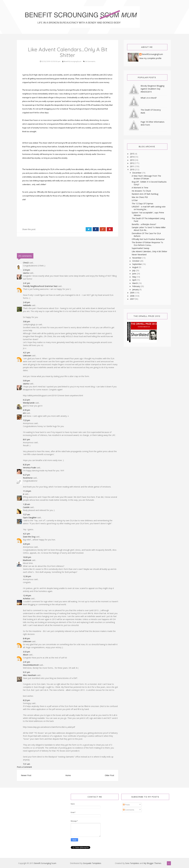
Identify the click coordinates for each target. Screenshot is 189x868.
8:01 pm (26, 439)
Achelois (27, 598)
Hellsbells (27, 305)
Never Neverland (139, 255)
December (137, 173)
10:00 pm (27, 557)
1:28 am (26, 504)
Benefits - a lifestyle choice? (144, 224)
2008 (132, 296)
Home (68, 775)
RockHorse (28, 478)
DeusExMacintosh (31, 665)
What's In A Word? (149, 98)
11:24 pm (27, 491)
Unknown (27, 356)
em (24, 413)
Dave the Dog (29, 537)
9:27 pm (26, 475)
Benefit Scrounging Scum (45, 863)
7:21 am (26, 764)
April (134, 280)
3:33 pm (26, 652)
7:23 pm (26, 420)
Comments (129, 810)
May (134, 277)
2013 (132, 160)
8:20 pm (26, 465)
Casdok (26, 507)
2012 (132, 163)
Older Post (109, 775)
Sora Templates (132, 863)
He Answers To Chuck (141, 191)
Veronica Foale (29, 468)
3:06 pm (26, 321)
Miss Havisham (30, 675)
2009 (132, 293)
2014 (132, 157)
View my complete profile (150, 58)
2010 (132, 169)
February (136, 286)
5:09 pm (26, 381)
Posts (126, 805)
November (137, 258)
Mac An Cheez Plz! (140, 197)
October (136, 261)
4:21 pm (26, 353)
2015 (132, 154)
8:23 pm (26, 700)
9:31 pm (26, 672)
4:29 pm (26, 544)
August (136, 267)
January (136, 289)
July (134, 270)
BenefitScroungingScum (152, 54)
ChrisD (26, 263)
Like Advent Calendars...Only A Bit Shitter (149, 251)
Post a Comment (24, 767)
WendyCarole (29, 403)
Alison (26, 655)
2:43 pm (26, 302)
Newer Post (26, 775)
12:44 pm (27, 596)
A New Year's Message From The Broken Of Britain (146, 177)
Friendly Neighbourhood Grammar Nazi (40, 286)
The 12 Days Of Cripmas (142, 204)
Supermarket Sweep (141, 248)
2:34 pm (26, 270)
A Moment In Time (140, 188)
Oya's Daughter (30, 517)
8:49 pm (26, 638)
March (135, 283)
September (137, 264)
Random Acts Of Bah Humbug (145, 194)
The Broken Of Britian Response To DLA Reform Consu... (147, 244)
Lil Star (135, 200)
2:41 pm (26, 283)
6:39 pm (26, 410)
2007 (132, 299)
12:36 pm (27, 576)
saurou (26, 273)
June (134, 274)
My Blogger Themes (152, 863)
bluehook (27, 560)
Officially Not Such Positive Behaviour (148, 239)
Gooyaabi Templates (92, 863)
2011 (132, 166)
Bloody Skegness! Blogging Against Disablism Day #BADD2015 (152, 89)
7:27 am (26, 515)
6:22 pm (26, 400)
